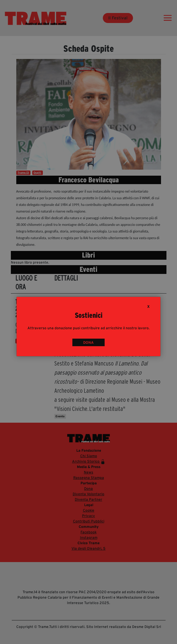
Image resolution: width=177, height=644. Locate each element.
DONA (88, 342)
